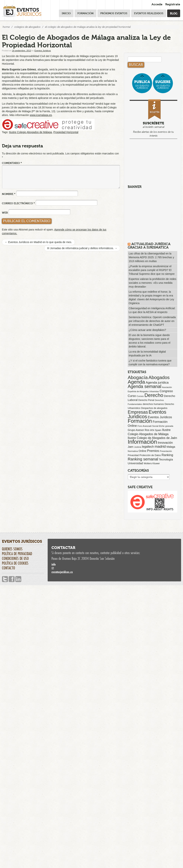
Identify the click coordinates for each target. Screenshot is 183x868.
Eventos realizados (149, 13)
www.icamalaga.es (41, 115)
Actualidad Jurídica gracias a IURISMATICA (149, 246)
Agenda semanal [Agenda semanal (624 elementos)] (144, 386)
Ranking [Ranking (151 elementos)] (167, 455)
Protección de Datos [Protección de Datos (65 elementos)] (150, 455)
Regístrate (173, 4)
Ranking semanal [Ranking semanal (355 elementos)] (143, 459)
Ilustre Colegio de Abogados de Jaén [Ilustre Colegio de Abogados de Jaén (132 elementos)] (152, 438)
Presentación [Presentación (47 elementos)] (166, 451)
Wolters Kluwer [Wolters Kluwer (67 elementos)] (152, 463)
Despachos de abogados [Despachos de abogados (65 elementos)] (154, 408)
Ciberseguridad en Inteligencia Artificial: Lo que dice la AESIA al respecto (152, 310)
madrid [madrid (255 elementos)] (160, 446)
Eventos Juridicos (43, 51)
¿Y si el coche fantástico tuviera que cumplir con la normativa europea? (150, 362)
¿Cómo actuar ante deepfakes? (147, 330)
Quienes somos (12, 549)
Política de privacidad (17, 554)
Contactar (63, 548)
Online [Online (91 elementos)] (142, 451)
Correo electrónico (18, 203)
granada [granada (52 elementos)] (169, 426)
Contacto (8, 568)
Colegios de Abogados (27, 27)
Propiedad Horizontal (66, 132)
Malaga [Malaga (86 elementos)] (171, 447)
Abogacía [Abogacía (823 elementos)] (138, 377)
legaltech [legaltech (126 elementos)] (148, 447)
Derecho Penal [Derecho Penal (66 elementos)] (146, 400)
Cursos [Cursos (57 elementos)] (140, 396)
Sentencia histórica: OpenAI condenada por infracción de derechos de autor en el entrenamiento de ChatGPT (152, 321)
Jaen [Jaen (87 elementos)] (131, 447)
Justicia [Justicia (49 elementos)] (138, 447)
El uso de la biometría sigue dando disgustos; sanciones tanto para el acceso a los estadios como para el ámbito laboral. (150, 341)
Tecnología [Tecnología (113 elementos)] (166, 459)
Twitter (5, 579)
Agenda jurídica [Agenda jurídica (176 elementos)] (157, 382)
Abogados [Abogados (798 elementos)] (159, 377)
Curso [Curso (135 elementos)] (132, 396)
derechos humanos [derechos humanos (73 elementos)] (153, 404)
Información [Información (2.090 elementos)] (142, 442)
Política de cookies (15, 563)
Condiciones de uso (15, 558)
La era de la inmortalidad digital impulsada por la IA (147, 354)
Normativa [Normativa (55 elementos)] (133, 451)
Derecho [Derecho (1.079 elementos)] (154, 395)
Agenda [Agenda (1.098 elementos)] (136, 382)
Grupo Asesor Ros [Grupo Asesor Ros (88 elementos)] (139, 430)
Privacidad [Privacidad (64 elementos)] (133, 455)
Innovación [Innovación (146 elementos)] (165, 443)
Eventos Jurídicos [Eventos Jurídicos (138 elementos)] (160, 417)
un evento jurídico (142, 85)
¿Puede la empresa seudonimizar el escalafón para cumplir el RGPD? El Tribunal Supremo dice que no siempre (152, 270)
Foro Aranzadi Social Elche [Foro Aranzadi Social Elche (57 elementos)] (151, 426)
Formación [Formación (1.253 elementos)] (140, 421)
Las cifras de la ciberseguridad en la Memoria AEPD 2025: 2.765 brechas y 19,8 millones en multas (151, 257)
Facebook (12, 579)
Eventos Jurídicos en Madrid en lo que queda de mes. (38, 242)
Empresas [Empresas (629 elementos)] (138, 412)
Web (5, 213)
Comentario (12, 163)
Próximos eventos (114, 13)
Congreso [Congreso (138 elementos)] (166, 391)
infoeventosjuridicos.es (114, 568)
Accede (157, 4)
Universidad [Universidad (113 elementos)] (135, 463)
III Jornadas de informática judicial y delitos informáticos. (82, 248)
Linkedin (18, 579)
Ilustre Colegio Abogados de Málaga (30, 132)
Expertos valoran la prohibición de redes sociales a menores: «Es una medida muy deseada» (152, 283)
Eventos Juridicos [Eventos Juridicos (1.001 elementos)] (147, 414)
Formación (85, 13)
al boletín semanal (153, 119)
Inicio (66, 13)
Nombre (9, 194)
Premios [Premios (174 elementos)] (153, 451)
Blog (174, 13)
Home (6, 27)
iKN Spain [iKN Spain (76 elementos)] (156, 430)
